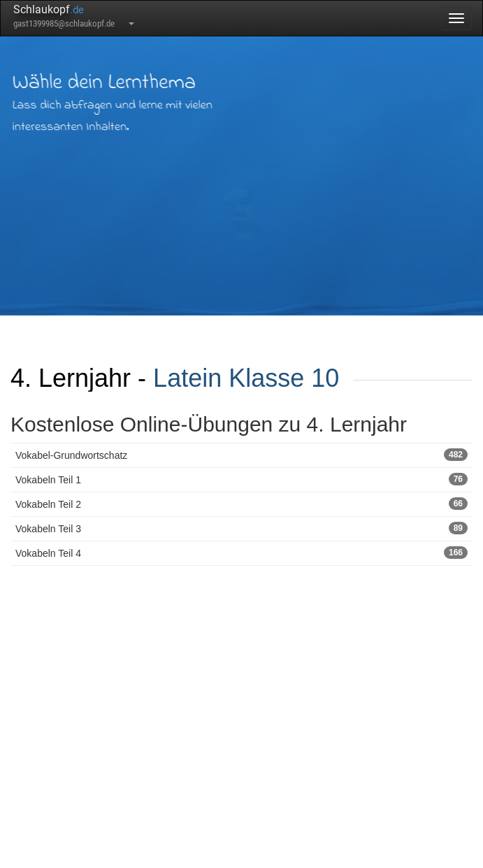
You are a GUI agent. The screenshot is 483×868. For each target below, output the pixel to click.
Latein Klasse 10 (246, 378)
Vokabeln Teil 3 (241, 528)
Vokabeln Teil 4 (241, 553)
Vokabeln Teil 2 (241, 504)
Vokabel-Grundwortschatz (241, 455)
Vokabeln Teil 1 (241, 479)
